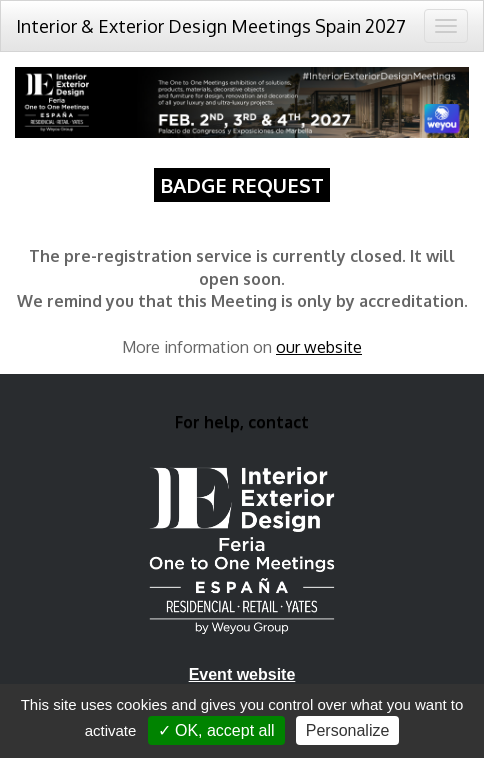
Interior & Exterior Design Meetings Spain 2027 (211, 26)
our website (319, 347)
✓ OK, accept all (216, 730)
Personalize (348, 730)
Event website (242, 674)
